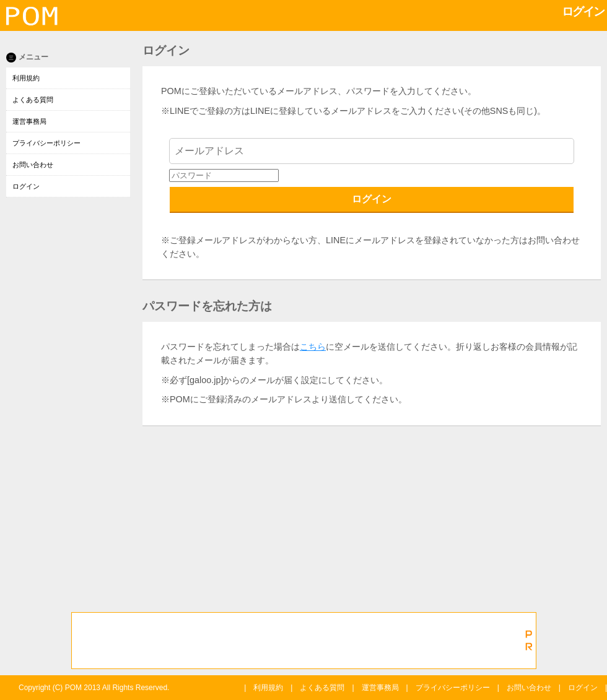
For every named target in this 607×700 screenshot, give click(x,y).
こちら (313, 347)
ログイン (26, 186)
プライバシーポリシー (46, 143)
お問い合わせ (33, 165)
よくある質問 (33, 100)
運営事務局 (29, 121)
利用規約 (26, 78)
